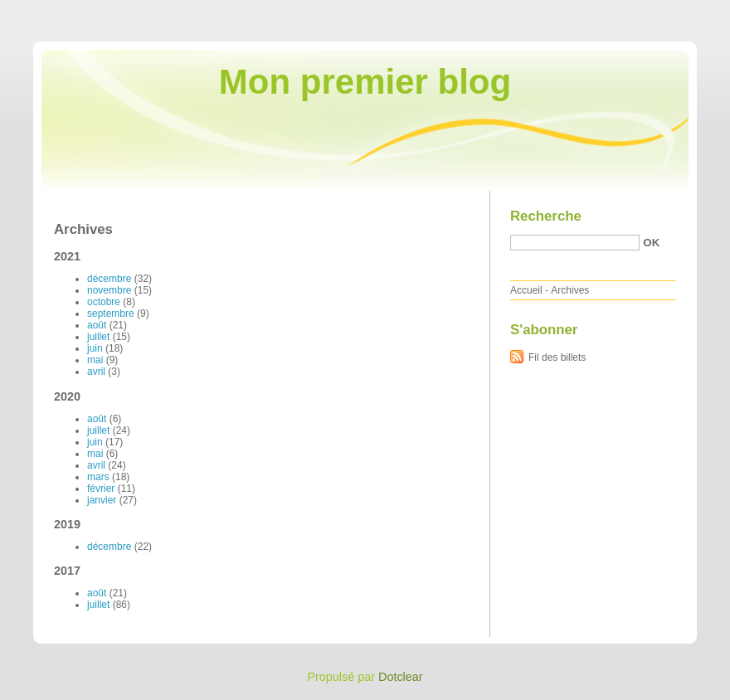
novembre (109, 290)
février (101, 489)
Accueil (526, 290)
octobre (104, 302)
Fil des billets (557, 357)
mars (98, 477)
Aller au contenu (526, 12)
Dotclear (401, 677)
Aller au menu (600, 12)
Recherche (546, 216)
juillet (98, 337)
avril (96, 372)
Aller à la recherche (681, 12)
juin (95, 348)
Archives (570, 290)
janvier (102, 500)
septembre (111, 314)
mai (95, 360)
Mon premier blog (365, 82)
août (97, 325)
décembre (109, 279)
